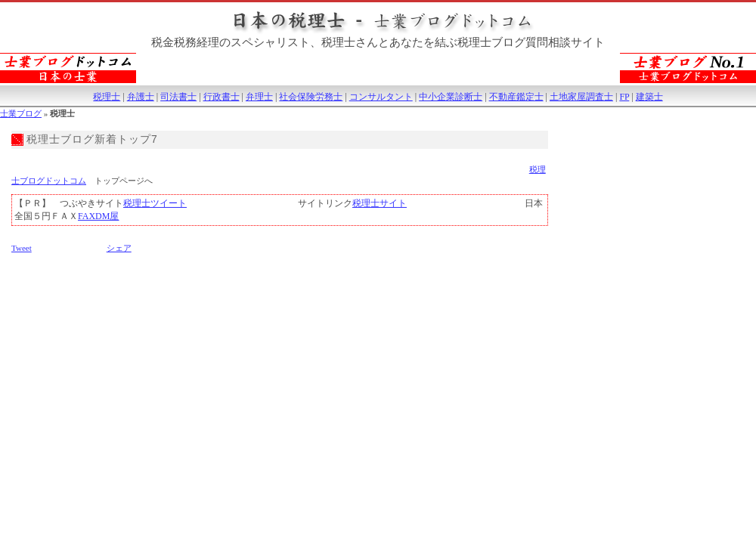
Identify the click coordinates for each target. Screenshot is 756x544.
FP (624, 97)
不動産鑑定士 (516, 97)
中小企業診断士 (451, 97)
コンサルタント (381, 97)
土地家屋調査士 (581, 97)
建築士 (649, 97)
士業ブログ (21, 113)
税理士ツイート (155, 203)
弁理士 (259, 97)
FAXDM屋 (98, 216)
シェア (119, 248)
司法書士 (178, 97)
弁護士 (141, 97)
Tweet (22, 248)
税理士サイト (380, 203)
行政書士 (222, 97)
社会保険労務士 (311, 97)
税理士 (107, 97)
